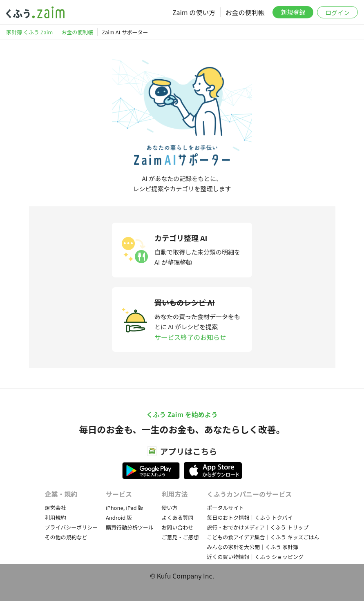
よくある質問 (178, 517)
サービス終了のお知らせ (190, 337)
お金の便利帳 (245, 12)
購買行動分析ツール (130, 527)
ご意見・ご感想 (180, 537)
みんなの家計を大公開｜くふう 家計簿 (252, 547)
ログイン (337, 12)
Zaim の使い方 (194, 12)
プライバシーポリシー (71, 527)
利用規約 (56, 517)
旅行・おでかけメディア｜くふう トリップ (258, 527)
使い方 (170, 508)
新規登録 (293, 12)
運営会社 (56, 508)
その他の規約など (66, 537)
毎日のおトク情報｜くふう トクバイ (250, 517)
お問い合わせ (178, 527)
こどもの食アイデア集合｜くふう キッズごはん (263, 537)
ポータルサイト (225, 508)
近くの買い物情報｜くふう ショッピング (255, 557)
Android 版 (119, 517)
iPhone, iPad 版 (125, 508)
